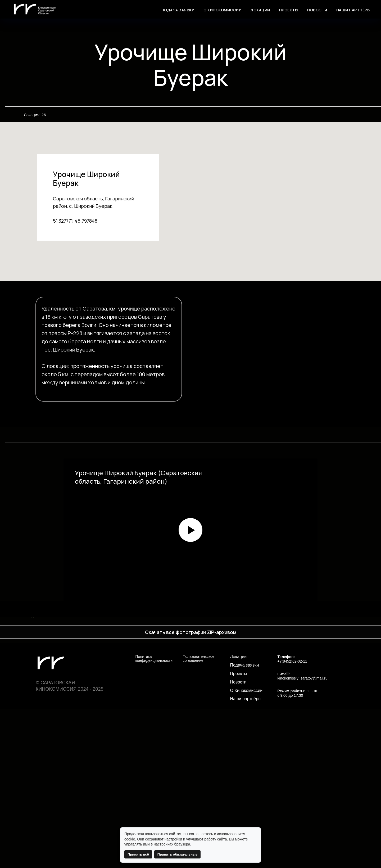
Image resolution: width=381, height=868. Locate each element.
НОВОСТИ (317, 10)
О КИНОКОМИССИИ (223, 10)
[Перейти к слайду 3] (183, 768)
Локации (239, 816)
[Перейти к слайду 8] (207, 768)
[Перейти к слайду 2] (179, 768)
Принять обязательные (178, 854)
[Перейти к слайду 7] (202, 768)
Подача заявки (245, 824)
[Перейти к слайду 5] (193, 768)
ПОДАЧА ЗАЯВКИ (178, 10)
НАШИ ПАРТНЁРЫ (353, 10)
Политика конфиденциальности (154, 817)
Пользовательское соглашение (199, 817)
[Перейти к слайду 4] (188, 768)
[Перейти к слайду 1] (174, 768)
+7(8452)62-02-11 (292, 820)
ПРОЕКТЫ (289, 10)
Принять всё (138, 854)
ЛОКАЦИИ (260, 10)
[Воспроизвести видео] (190, 530)
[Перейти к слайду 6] (198, 768)
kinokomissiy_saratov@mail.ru (303, 837)
